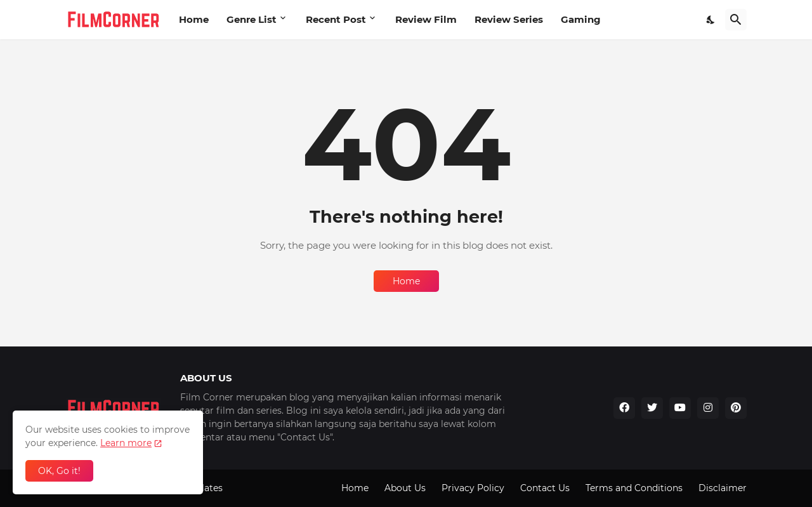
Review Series (509, 19)
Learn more (126, 443)
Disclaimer (723, 488)
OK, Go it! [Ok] (59, 471)
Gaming (581, 19)
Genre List (252, 19)
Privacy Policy (473, 488)
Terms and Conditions (634, 488)
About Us (405, 488)
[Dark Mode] (711, 20)
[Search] (736, 20)
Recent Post (336, 19)
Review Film (426, 19)
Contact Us (545, 488)
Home (194, 19)
